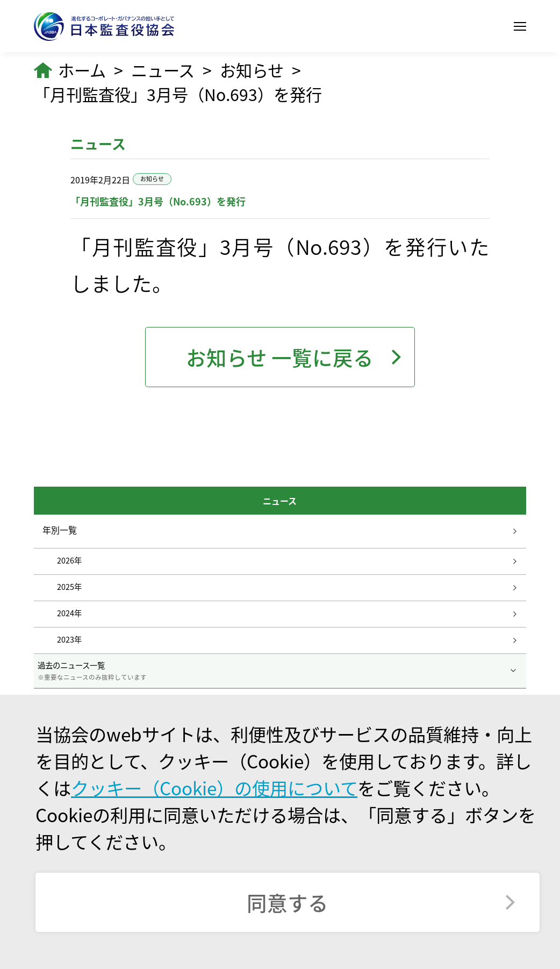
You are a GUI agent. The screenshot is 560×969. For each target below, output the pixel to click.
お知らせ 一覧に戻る (280, 357)
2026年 (69, 560)
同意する (288, 902)
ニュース (163, 70)
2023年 (69, 639)
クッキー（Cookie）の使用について (214, 788)
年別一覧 (60, 530)
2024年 (69, 613)
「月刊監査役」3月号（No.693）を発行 (178, 94)
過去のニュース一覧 (280, 671)
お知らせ (252, 70)
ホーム (82, 70)
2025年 (69, 587)
